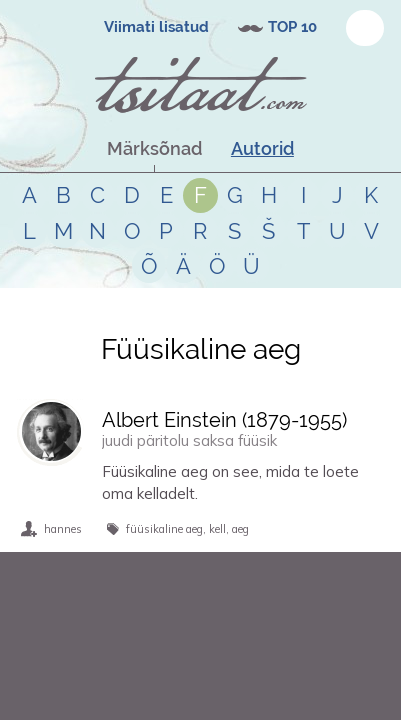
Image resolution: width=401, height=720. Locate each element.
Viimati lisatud (156, 27)
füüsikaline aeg (164, 529)
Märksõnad (154, 148)
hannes (63, 529)
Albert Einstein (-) (224, 420)
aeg (240, 529)
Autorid (262, 148)
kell (217, 529)
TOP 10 (292, 27)
